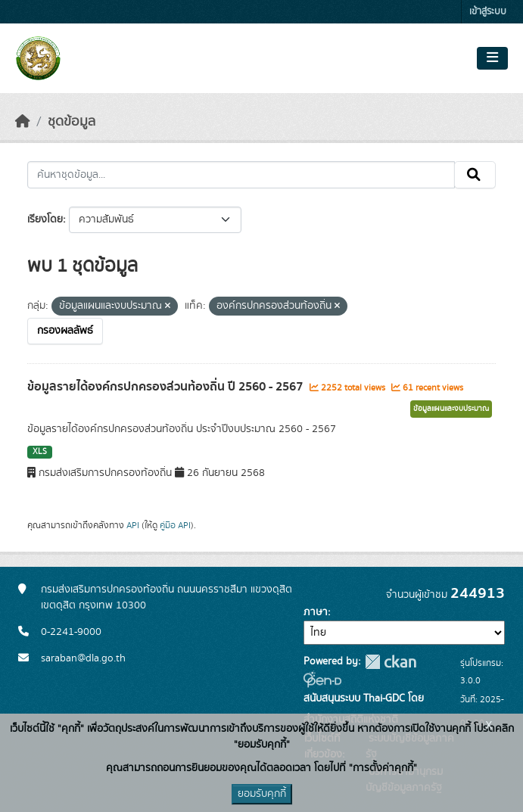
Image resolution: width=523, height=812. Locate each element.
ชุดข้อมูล (72, 122)
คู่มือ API (175, 525)
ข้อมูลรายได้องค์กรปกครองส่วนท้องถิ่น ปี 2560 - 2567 (167, 387)
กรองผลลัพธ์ (65, 331)
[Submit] (475, 175)
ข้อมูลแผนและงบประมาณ (451, 409)
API (133, 525)
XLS (40, 452)
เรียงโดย (45, 219)
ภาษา (316, 612)
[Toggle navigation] (492, 58)
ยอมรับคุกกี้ (262, 794)
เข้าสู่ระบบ (488, 12)
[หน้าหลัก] (23, 122)
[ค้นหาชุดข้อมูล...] (241, 175)
